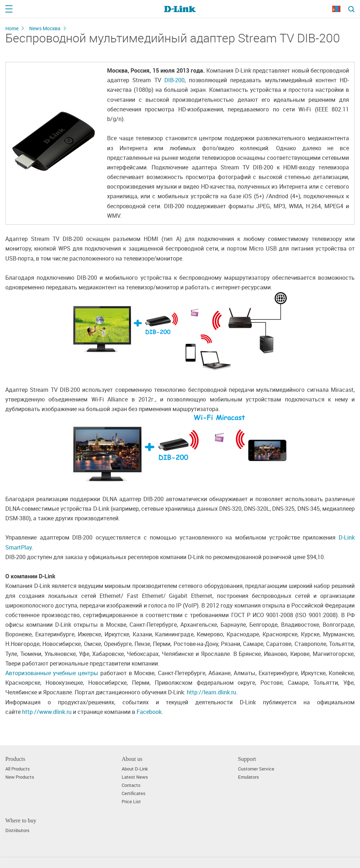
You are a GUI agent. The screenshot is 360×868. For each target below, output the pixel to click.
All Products (18, 769)
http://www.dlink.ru (47, 712)
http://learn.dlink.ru (211, 692)
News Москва (45, 28)
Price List (131, 802)
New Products (20, 777)
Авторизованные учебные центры (52, 673)
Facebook (149, 712)
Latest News (135, 777)
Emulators (248, 777)
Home (12, 28)
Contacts (131, 785)
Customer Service (256, 769)
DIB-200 (174, 80)
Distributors (17, 830)
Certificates (134, 793)
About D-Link (135, 769)
